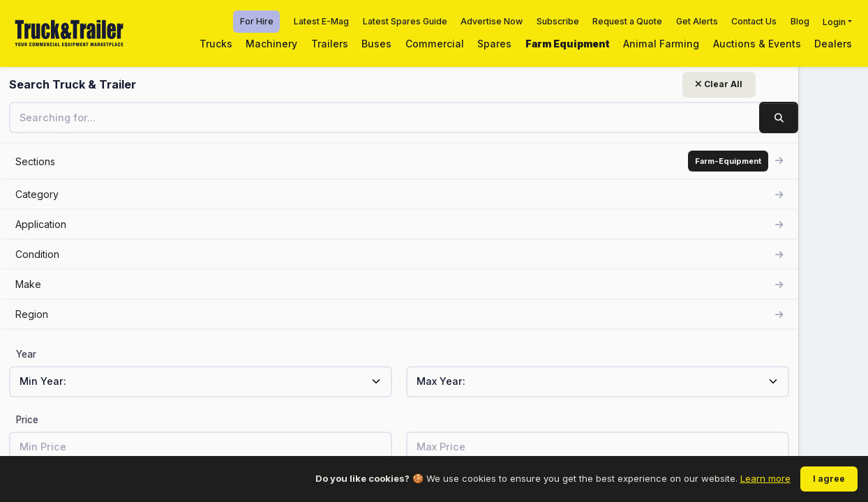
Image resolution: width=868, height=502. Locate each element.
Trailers (330, 44)
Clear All (172, 84)
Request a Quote (627, 21)
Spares (494, 44)
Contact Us (754, 21)
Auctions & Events (757, 44)
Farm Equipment (568, 44)
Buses (376, 44)
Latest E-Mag (321, 21)
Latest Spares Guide (405, 21)
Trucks (216, 44)
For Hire (257, 21)
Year (26, 354)
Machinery (271, 44)
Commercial (435, 44)
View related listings (660, 336)
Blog (800, 21)
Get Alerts (697, 21)
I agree (829, 479)
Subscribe (558, 21)
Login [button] (834, 21)
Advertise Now (492, 21)
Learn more (765, 478)
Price (27, 420)
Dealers (833, 44)
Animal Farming (661, 44)
